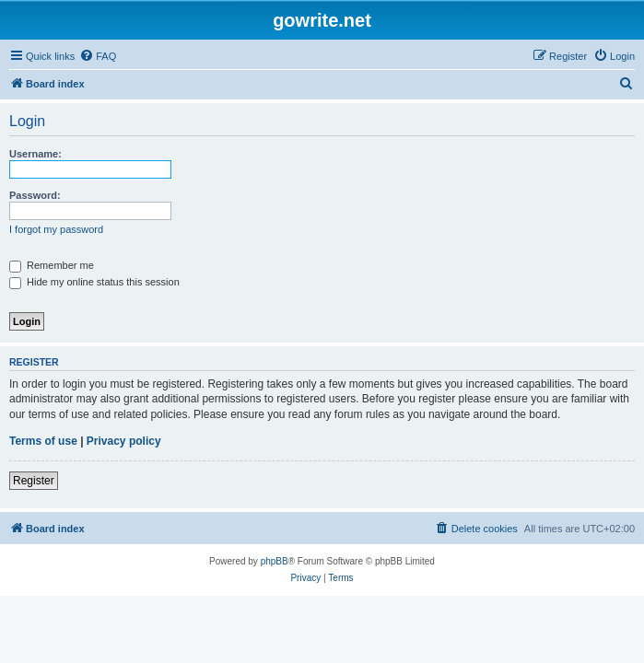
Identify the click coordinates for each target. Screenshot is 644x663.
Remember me (52, 265)
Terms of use (43, 441)
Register (34, 481)
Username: (35, 154)
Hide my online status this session (94, 282)
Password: (35, 195)
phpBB (275, 561)
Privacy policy (124, 441)
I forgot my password (56, 229)
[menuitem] (98, 56)
